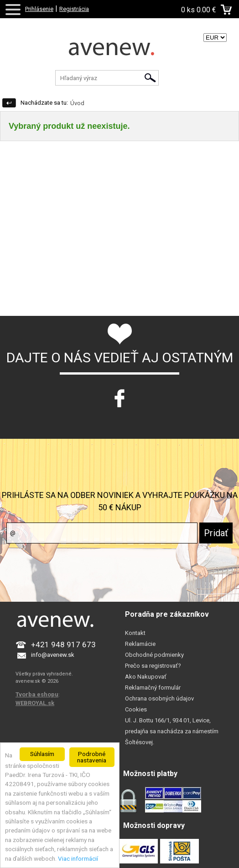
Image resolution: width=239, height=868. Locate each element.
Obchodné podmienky (154, 655)
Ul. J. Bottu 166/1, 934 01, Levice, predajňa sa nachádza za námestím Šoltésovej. (172, 731)
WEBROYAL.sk (35, 703)
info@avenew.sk (53, 655)
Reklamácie (140, 644)
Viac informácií (78, 858)
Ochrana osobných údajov (159, 698)
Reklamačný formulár (153, 688)
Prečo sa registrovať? (153, 666)
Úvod (77, 103)
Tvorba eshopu (37, 694)
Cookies (136, 709)
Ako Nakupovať (146, 677)
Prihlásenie (39, 9)
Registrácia (74, 9)
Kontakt (135, 633)
